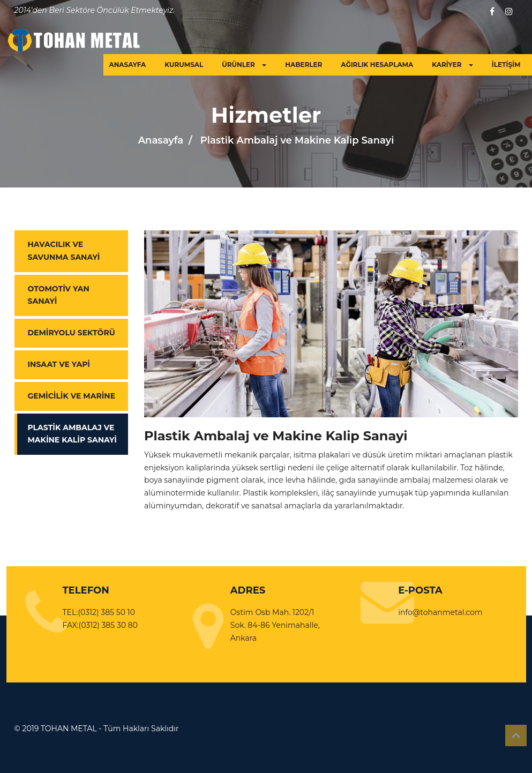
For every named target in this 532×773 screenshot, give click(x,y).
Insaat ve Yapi (59, 364)
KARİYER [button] (452, 65)
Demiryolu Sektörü (72, 333)
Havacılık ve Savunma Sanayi (64, 251)
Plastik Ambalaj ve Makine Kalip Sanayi (72, 434)
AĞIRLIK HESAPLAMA (377, 65)
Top (516, 736)
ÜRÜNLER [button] (244, 65)
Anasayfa (161, 140)
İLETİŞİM (506, 65)
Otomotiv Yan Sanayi (59, 295)
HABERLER (304, 65)
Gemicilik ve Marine (72, 396)
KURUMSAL (184, 65)
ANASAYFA (127, 65)
